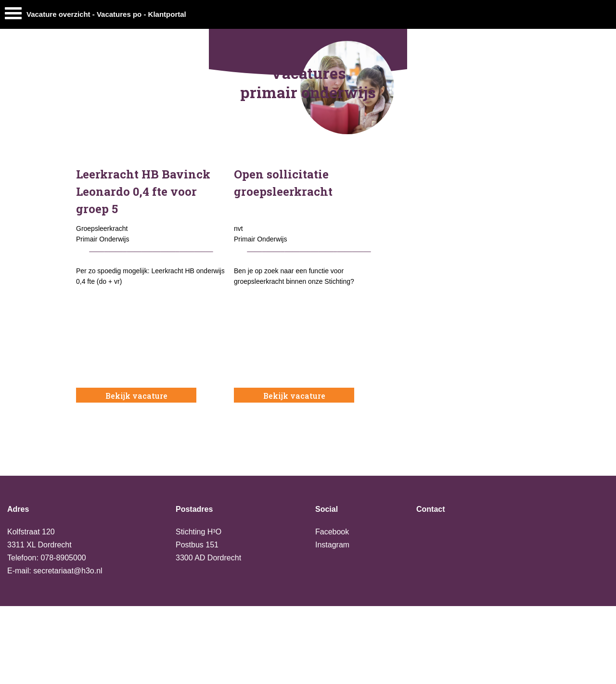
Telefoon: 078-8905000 (47, 558)
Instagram (332, 545)
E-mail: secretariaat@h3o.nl (55, 571)
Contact (431, 509)
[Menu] (13, 16)
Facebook (332, 532)
